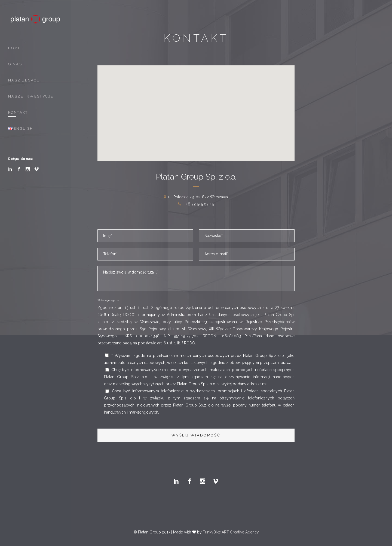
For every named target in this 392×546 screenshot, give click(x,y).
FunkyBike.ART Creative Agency (231, 532)
